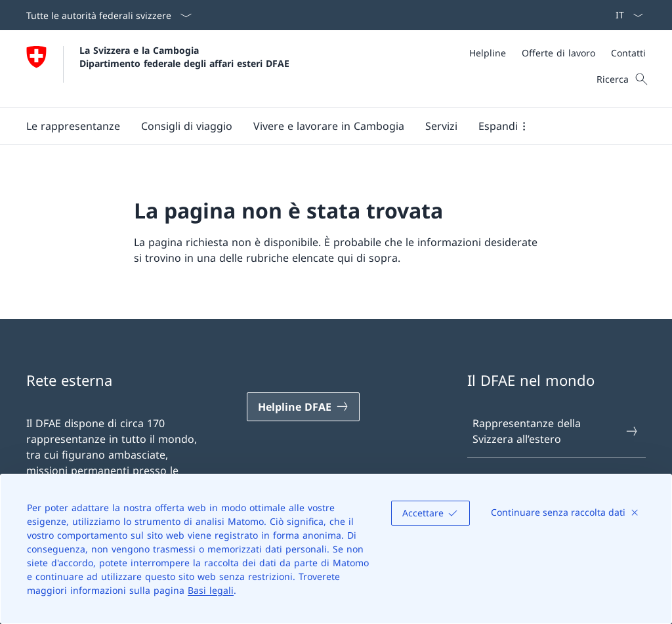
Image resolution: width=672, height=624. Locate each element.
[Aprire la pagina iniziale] (158, 69)
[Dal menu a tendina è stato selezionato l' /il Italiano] (625, 15)
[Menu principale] (325, 126)
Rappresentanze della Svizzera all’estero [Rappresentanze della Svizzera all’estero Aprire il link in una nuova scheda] (556, 431)
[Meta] (557, 53)
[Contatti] (628, 53)
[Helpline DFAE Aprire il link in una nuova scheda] (303, 407)
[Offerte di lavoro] (558, 53)
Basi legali (211, 590)
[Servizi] (441, 126)
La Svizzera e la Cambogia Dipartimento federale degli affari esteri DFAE (184, 56)
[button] (73, 126)
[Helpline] (488, 53)
